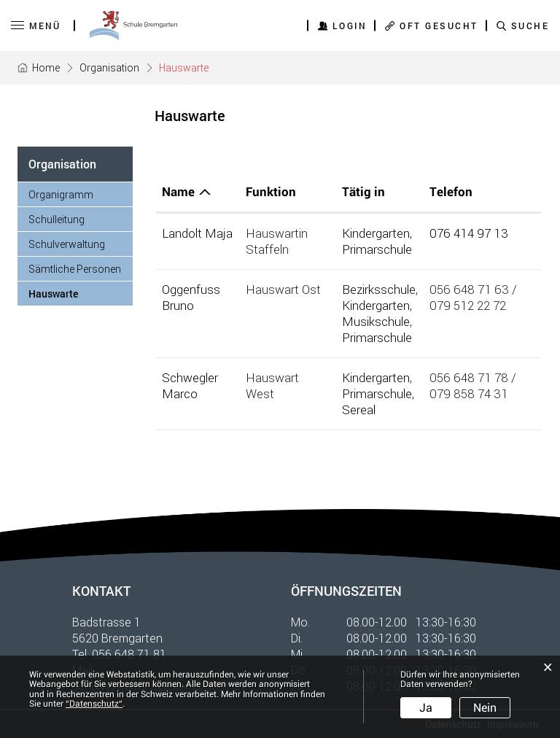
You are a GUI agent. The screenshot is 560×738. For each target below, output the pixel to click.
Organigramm (61, 194)
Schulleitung (57, 219)
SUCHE (530, 26)
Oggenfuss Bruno (191, 297)
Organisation (62, 164)
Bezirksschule (379, 289)
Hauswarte (81, 294)
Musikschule (376, 321)
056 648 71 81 (129, 654)
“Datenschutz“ (94, 704)
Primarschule (377, 249)
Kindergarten (376, 233)
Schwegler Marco (190, 385)
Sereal (359, 409)
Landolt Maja (197, 233)
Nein (485, 708)
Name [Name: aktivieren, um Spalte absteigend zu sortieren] (178, 192)
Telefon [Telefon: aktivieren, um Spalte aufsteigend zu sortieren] (451, 192)
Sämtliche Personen (75, 269)
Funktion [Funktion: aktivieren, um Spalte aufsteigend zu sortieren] (271, 192)
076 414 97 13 (469, 233)
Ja (426, 708)
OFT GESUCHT (439, 26)
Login (350, 26)
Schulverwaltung (67, 244)
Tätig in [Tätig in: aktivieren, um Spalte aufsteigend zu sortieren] (363, 192)
